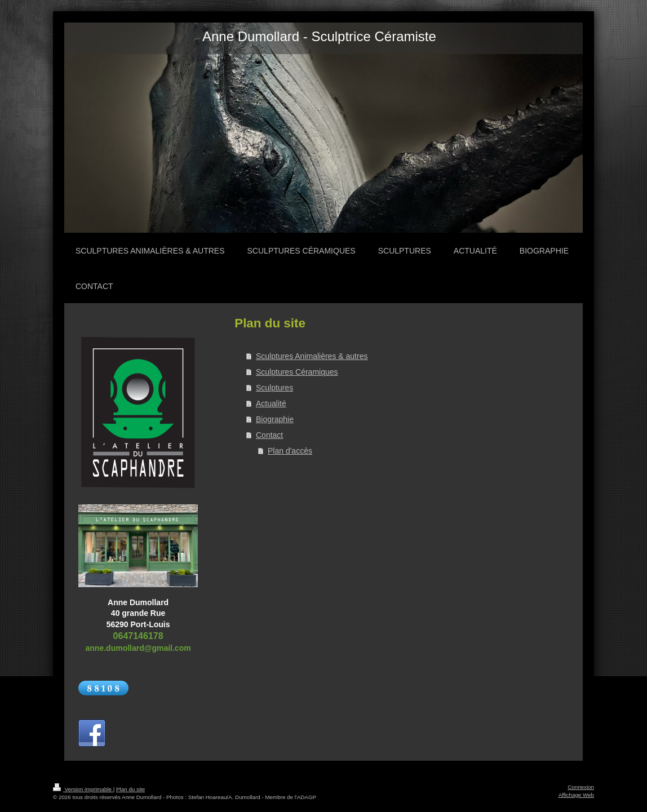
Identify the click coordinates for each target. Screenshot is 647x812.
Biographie (275, 419)
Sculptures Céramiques (297, 372)
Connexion (581, 787)
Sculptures (274, 388)
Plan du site (130, 789)
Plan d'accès (290, 451)
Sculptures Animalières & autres (312, 356)
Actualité (271, 403)
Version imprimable (83, 789)
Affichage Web (576, 795)
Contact (269, 435)
